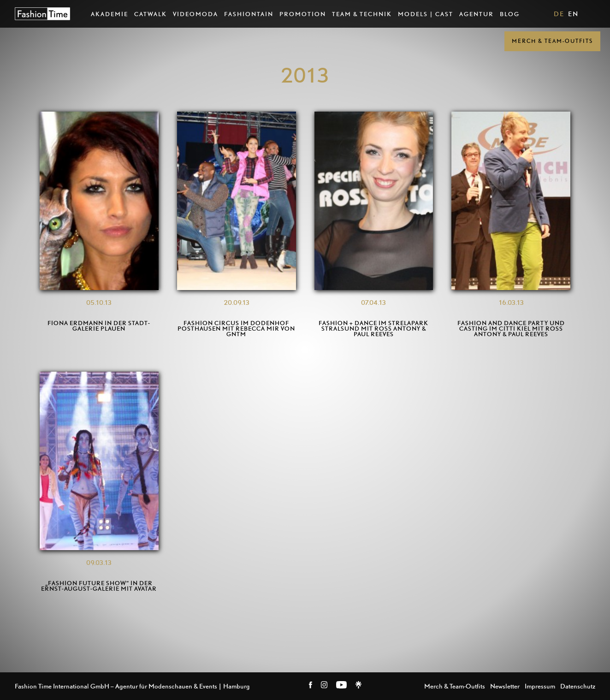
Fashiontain (249, 14)
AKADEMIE (110, 14)
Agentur (477, 14)
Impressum (540, 686)
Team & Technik (362, 14)
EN (573, 14)
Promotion (303, 14)
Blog (510, 14)
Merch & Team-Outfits (552, 41)
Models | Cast (426, 14)
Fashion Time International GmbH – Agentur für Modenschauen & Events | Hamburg (132, 686)
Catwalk (151, 14)
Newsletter (505, 686)
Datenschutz (578, 686)
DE (559, 14)
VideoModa (195, 14)
